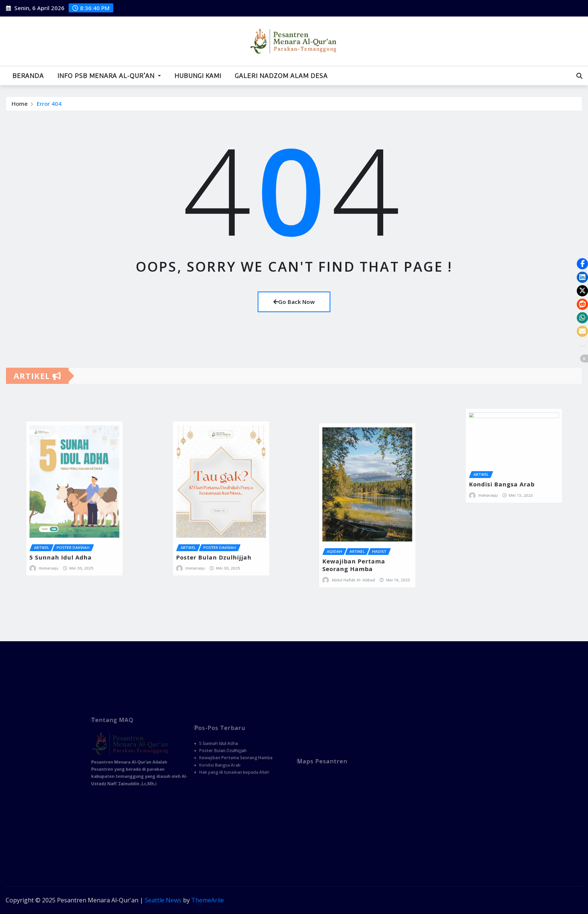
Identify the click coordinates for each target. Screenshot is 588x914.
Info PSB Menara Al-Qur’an (109, 76)
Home (20, 104)
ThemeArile (208, 900)
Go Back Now (294, 302)
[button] (582, 264)
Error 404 (49, 104)
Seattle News (163, 900)
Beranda (28, 76)
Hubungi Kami (198, 76)
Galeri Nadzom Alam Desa (281, 76)
